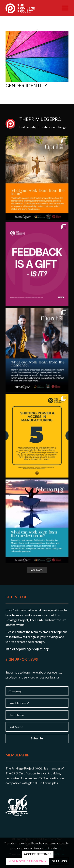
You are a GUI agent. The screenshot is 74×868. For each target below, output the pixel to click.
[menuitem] (63, 8)
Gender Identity (26, 85)
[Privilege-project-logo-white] (24, 8)
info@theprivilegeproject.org (27, 649)
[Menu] (63, 8)
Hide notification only (28, 861)
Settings (59, 861)
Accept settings (37, 854)
